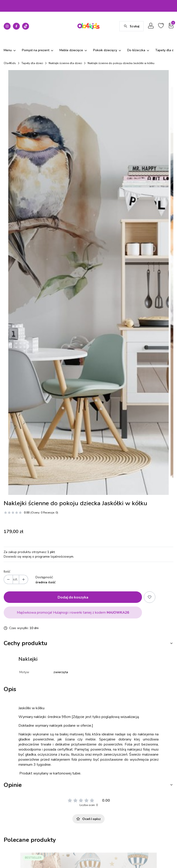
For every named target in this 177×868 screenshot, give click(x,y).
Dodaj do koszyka (73, 569)
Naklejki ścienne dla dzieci (65, 63)
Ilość (7, 544)
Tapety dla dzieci (32, 63)
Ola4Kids (10, 63)
